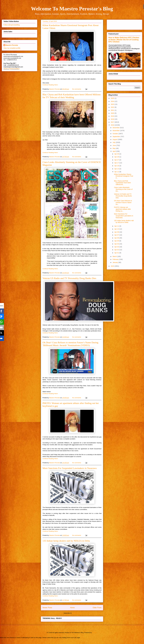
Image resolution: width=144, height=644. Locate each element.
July (114, 142)
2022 (113, 107)
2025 (113, 98)
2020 (113, 113)
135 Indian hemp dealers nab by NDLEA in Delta (66, 541)
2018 (113, 119)
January (115, 262)
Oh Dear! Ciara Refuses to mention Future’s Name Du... (123, 203)
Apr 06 (117, 238)
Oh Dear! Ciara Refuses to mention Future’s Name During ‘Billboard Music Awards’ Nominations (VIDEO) (70, 344)
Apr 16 (117, 166)
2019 (113, 116)
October (115, 134)
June (114, 145)
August (115, 139)
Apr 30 (117, 154)
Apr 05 (117, 241)
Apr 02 (117, 250)
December (116, 128)
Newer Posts (47, 608)
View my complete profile (12, 48)
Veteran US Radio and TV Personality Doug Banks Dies (69, 278)
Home (72, 608)
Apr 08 (117, 232)
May (114, 148)
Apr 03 (117, 247)
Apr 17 (117, 163)
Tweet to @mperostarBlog (11, 69)
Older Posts (97, 608)
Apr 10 (117, 229)
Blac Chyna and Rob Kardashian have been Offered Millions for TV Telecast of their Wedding (72, 96)
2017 (113, 122)
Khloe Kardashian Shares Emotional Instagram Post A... (124, 176)
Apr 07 (117, 235)
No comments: (77, 89)
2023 (113, 104)
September (116, 137)
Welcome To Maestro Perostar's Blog (72, 9)
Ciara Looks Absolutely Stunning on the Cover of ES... (123, 189)
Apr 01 (117, 253)
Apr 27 (117, 160)
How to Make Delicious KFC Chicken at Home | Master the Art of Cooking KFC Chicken (124, 40)
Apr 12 (117, 172)
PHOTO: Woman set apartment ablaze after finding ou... (122, 209)
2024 (113, 101)
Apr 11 (117, 226)
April (114, 151)
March (115, 256)
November (116, 131)
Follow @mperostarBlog (12, 25)
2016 (113, 125)
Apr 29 (117, 157)
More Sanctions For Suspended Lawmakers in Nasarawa (70, 468)
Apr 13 (117, 169)
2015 (113, 266)
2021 (113, 110)
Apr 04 (117, 244)
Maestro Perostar (12, 45)
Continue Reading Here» (50, 85)
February (116, 259)
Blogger (95, 633)
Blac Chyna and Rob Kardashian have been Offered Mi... (122, 183)
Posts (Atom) (76, 613)
